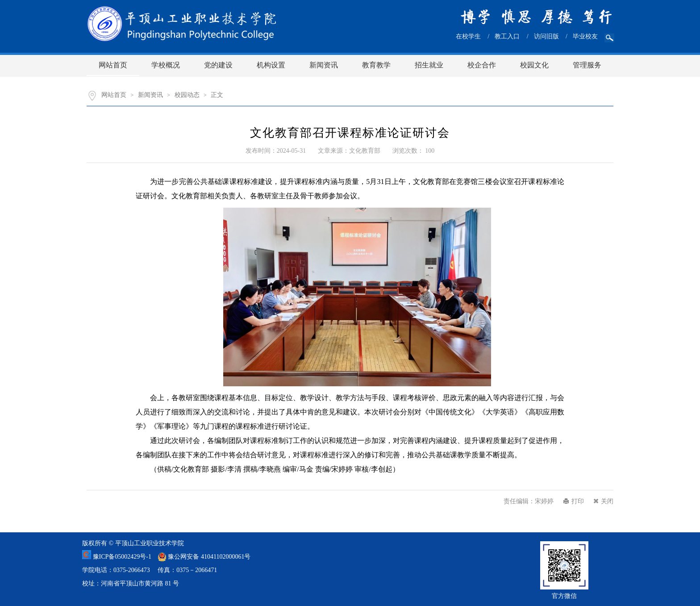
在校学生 (468, 36)
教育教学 (376, 65)
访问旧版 (546, 36)
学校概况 (166, 65)
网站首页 (113, 65)
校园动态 (187, 95)
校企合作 (482, 65)
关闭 (607, 501)
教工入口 (507, 36)
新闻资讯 (324, 65)
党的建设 (218, 65)
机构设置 (271, 65)
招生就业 (429, 65)
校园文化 (534, 65)
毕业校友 (585, 36)
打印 (578, 501)
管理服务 (587, 65)
